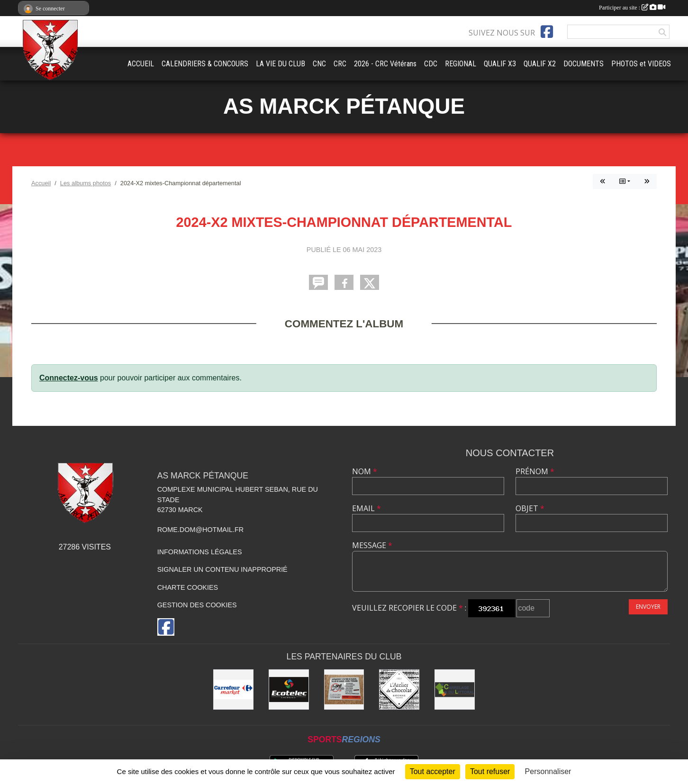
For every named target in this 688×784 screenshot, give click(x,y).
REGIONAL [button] (461, 64)
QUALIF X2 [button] (540, 64)
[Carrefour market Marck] (233, 689)
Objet (530, 508)
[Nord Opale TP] (344, 689)
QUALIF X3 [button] (500, 64)
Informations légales (200, 552)
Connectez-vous (69, 378)
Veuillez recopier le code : (409, 608)
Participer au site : (632, 8)
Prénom (535, 471)
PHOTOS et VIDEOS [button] (641, 64)
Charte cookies (188, 587)
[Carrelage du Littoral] (455, 689)
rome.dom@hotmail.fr (201, 530)
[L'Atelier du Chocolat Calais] (399, 689)
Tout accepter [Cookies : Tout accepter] (433, 771)
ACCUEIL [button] (141, 64)
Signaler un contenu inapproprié (222, 569)
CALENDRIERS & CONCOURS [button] (205, 64)
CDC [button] (431, 64)
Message (372, 545)
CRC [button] (340, 64)
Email (367, 508)
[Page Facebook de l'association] (547, 32)
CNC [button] (319, 64)
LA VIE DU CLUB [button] (281, 64)
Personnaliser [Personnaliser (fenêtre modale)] (548, 771)
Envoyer (648, 607)
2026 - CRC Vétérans (385, 64)
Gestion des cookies (197, 605)
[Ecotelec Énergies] (289, 689)
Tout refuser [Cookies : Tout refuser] (490, 771)
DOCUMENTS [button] (584, 64)
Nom (365, 471)
